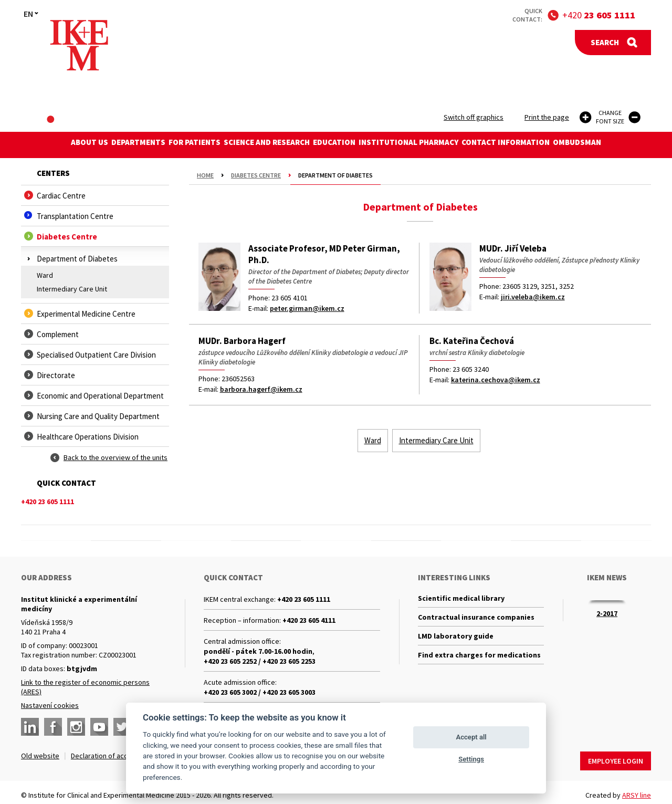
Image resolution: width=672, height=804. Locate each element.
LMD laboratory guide (456, 642)
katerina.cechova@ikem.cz (496, 380)
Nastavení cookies (50, 705)
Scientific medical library (461, 599)
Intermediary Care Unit (72, 289)
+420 (599, 15)
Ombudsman (610, 145)
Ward (45, 275)
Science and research (262, 145)
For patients (180, 145)
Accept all (471, 737)
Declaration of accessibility (113, 756)
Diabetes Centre (256, 175)
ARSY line (637, 790)
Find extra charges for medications (479, 664)
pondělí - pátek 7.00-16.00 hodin (258, 651)
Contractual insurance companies (476, 621)
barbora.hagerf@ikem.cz (261, 389)
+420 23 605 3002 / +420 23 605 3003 (260, 692)
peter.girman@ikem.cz (307, 308)
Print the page (547, 117)
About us (56, 145)
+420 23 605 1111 (304, 599)
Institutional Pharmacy (423, 145)
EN (28, 14)
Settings (471, 759)
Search (605, 42)
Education (339, 145)
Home (205, 175)
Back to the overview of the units (115, 457)
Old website (40, 756)
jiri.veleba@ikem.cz (533, 297)
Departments (115, 145)
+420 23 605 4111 (309, 620)
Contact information (529, 145)
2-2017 (607, 613)
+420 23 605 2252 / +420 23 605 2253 (260, 661)
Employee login (616, 756)
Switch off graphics (474, 117)
